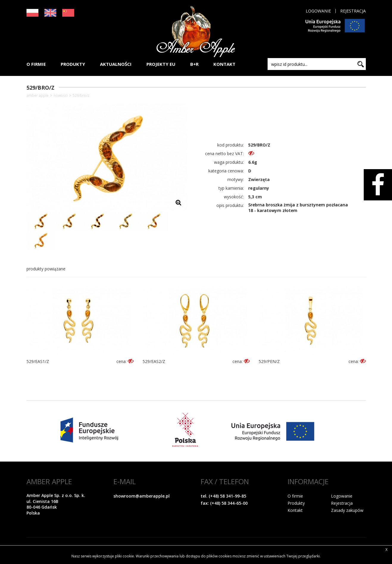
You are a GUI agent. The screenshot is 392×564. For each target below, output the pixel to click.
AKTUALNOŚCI (116, 64)
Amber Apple (38, 96)
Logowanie (318, 11)
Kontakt (295, 510)
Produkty (296, 503)
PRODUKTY (73, 64)
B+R (194, 64)
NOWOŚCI (61, 96)
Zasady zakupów (347, 510)
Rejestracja (353, 11)
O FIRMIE (36, 64)
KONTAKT (224, 64)
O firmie (295, 496)
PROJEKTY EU (161, 64)
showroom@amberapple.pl (142, 496)
